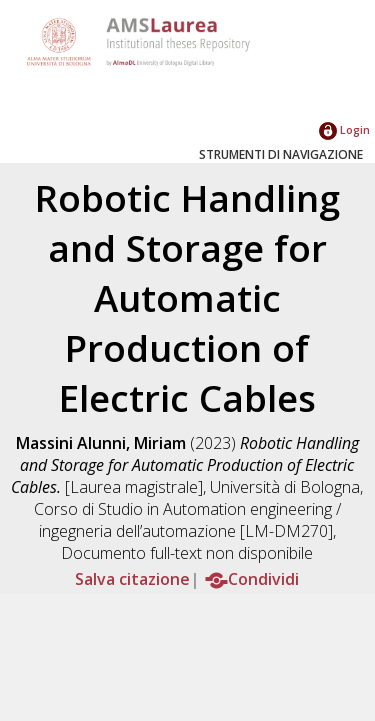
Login (344, 129)
